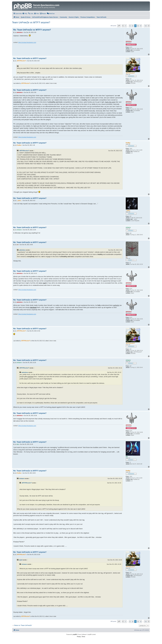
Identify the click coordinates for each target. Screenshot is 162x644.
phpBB (75, 634)
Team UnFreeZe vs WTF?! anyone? (31, 22)
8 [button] (138, 26)
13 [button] (146, 26)
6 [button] (133, 26)
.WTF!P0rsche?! (24, 151)
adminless (22, 250)
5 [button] (130, 26)
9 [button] (141, 26)
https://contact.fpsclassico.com (27, 42)
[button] (119, 26)
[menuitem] (25, 14)
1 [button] (126, 26)
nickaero (22, 479)
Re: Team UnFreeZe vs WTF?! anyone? (32, 30)
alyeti (21, 560)
